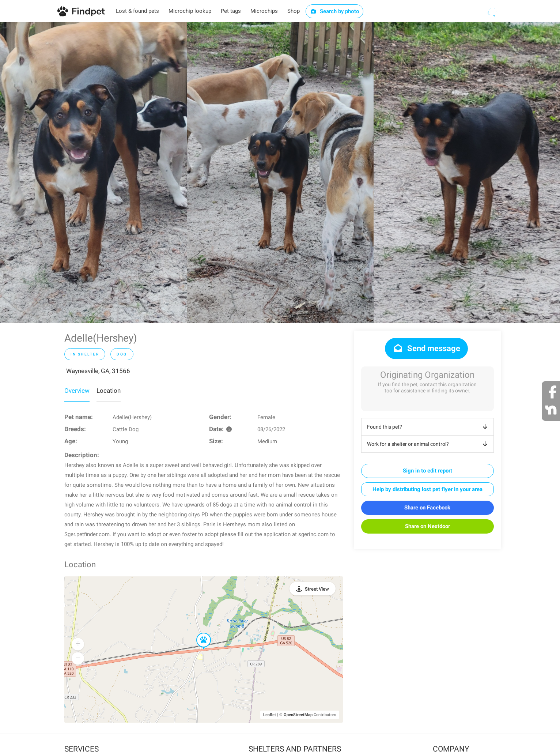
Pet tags (231, 11)
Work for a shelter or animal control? (429, 444)
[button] (198, 633)
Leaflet (270, 715)
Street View (317, 589)
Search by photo (335, 11)
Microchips (264, 11)
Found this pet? (429, 427)
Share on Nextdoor (427, 526)
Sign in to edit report (427, 471)
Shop (294, 11)
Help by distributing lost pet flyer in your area (427, 489)
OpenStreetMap (298, 715)
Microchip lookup (190, 11)
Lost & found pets (137, 11)
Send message (426, 348)
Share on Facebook (427, 508)
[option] (93, 173)
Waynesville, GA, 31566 (98, 371)
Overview (77, 391)
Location (109, 391)
